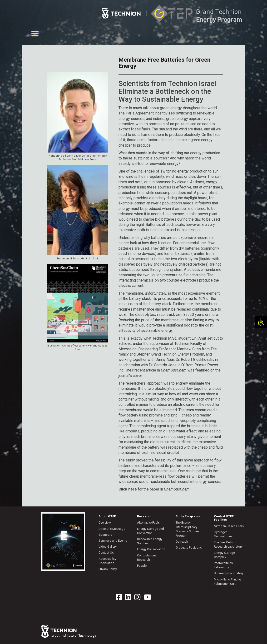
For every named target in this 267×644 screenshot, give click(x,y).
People (142, 566)
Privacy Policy (108, 569)
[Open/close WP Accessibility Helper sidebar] (261, 322)
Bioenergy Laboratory (229, 573)
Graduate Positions (189, 547)
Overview (105, 523)
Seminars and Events (113, 541)
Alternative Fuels (148, 523)
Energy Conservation (151, 549)
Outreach (182, 542)
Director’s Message (112, 529)
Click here (128, 489)
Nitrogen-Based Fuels (229, 526)
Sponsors (105, 535)
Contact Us (106, 552)
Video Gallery (108, 547)
